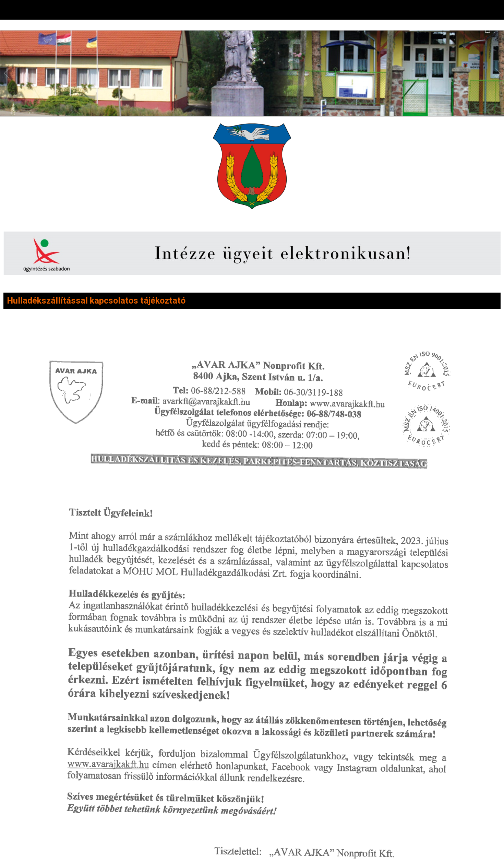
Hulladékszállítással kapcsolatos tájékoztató (96, 301)
